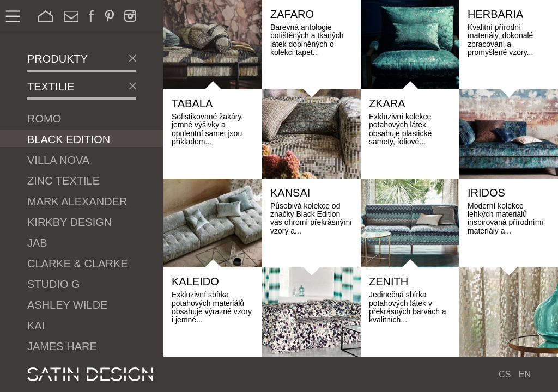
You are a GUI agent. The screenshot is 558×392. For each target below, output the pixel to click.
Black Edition (69, 139)
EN (525, 374)
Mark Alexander (77, 201)
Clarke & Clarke (78, 264)
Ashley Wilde (67, 305)
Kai (36, 326)
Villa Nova (58, 160)
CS (505, 374)
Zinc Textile (63, 181)
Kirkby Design (69, 222)
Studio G (54, 284)
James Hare (62, 346)
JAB (37, 243)
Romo (44, 119)
